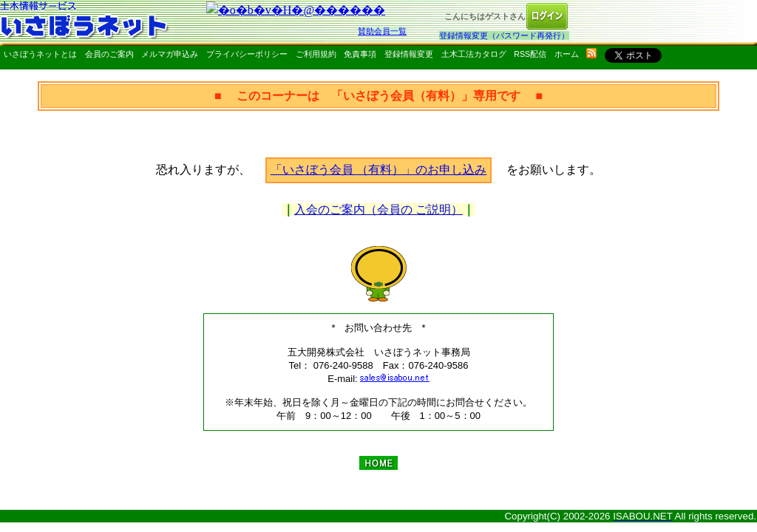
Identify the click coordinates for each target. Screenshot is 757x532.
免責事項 (360, 54)
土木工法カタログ (474, 54)
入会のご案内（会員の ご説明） (378, 209)
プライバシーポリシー (247, 54)
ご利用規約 (316, 54)
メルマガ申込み (170, 54)
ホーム (567, 54)
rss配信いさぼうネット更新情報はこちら (591, 53)
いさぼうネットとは (40, 54)
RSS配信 (530, 54)
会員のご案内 (109, 54)
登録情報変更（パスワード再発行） (504, 35)
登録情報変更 (409, 54)
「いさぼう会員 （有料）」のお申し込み (378, 170)
